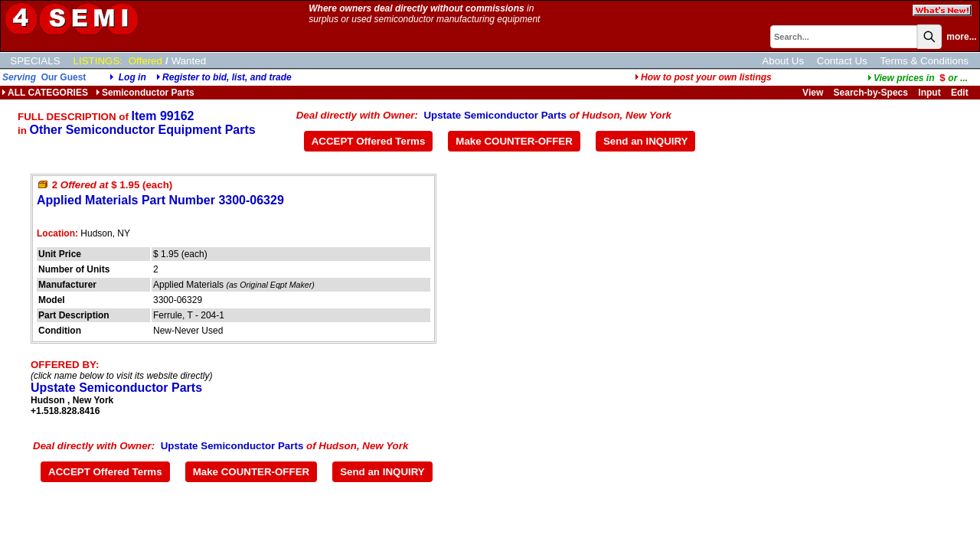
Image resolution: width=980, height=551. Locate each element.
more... (961, 37)
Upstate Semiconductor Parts (495, 115)
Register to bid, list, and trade (227, 77)
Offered (145, 61)
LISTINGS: (98, 61)
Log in (132, 77)
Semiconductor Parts (145, 93)
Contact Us (842, 61)
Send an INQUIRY (646, 141)
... (918, 78)
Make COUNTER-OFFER (514, 141)
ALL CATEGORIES (45, 93)
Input (929, 93)
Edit (961, 93)
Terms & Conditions (924, 61)
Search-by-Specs (871, 93)
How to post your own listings (703, 77)
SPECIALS (35, 61)
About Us (783, 61)
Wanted (189, 61)
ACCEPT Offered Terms (369, 141)
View (813, 93)
